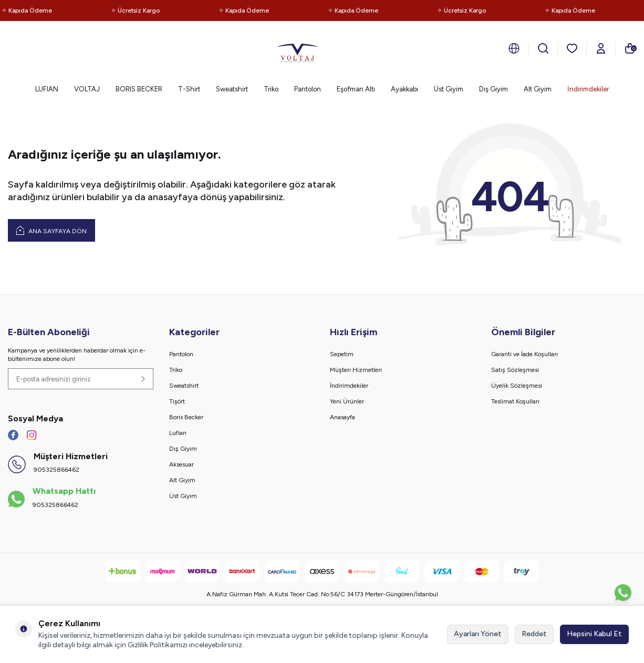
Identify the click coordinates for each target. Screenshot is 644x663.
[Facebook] (13, 435)
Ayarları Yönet (478, 634)
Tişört (177, 401)
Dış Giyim (494, 89)
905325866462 (56, 470)
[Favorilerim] (572, 48)
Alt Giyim (538, 89)
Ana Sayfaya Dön (51, 230)
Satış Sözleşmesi (515, 370)
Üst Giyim (449, 89)
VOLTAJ (87, 89)
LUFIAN (47, 89)
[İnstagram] (32, 435)
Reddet (534, 634)
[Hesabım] (601, 48)
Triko (271, 89)
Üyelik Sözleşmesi (517, 386)
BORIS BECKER (139, 89)
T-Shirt (189, 89)
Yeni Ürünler (347, 401)
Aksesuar (181, 464)
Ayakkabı (404, 89)
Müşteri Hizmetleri (356, 370)
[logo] (297, 50)
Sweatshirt (232, 89)
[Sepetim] (630, 48)
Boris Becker (186, 417)
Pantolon (308, 89)
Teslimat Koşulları (515, 401)
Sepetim (342, 354)
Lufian (178, 433)
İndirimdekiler (588, 89)
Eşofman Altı (356, 89)
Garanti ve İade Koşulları (524, 354)
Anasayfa (342, 417)
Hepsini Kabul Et (594, 634)
